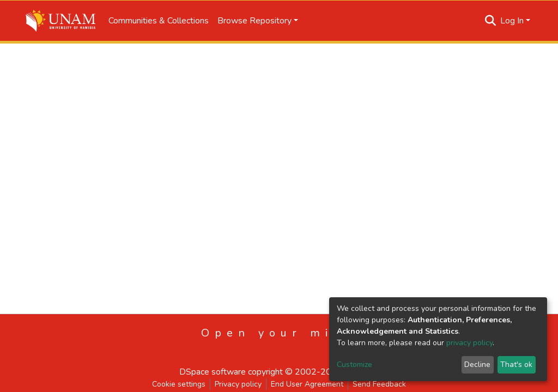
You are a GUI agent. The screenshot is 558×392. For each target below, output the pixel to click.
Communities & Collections (159, 21)
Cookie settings (179, 384)
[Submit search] (491, 21)
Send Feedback (379, 384)
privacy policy (469, 343)
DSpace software (213, 372)
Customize (354, 365)
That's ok (516, 365)
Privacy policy (238, 384)
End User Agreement (307, 384)
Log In (512, 21)
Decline (477, 365)
